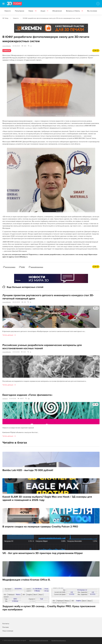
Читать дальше (8, 335)
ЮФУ (23, 267)
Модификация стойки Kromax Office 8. (26, 580)
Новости (8, 11)
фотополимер (10, 267)
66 (29, 399)
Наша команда (8, 631)
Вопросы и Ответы (74, 11)
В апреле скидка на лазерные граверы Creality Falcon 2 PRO (40, 527)
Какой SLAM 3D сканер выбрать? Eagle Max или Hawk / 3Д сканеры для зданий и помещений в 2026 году (47, 498)
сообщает (29, 128)
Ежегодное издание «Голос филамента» (27, 395)
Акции (44, 11)
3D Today (5, 18)
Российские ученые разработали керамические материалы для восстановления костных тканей (42, 347)
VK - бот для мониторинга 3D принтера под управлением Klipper (43, 553)
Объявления (57, 11)
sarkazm (5, 399)
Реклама (18, 30)
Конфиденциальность (59, 641)
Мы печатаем (92, 11)
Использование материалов (39, 641)
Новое (32, 11)
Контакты (6, 624)
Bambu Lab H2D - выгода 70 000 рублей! (28, 470)
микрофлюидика (37, 267)
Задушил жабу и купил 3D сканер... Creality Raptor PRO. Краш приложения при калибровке (49, 608)
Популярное (20, 11)
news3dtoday (7, 46)
